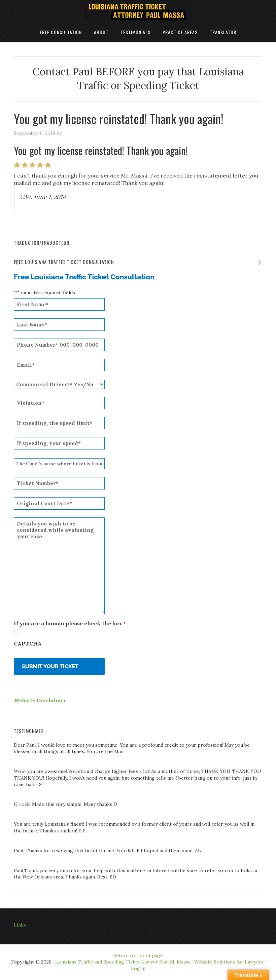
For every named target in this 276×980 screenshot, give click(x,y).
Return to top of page (138, 955)
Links (20, 925)
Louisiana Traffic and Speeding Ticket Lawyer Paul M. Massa (123, 962)
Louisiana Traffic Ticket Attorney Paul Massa (138, 11)
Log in (138, 968)
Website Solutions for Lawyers (228, 962)
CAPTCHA (28, 643)
